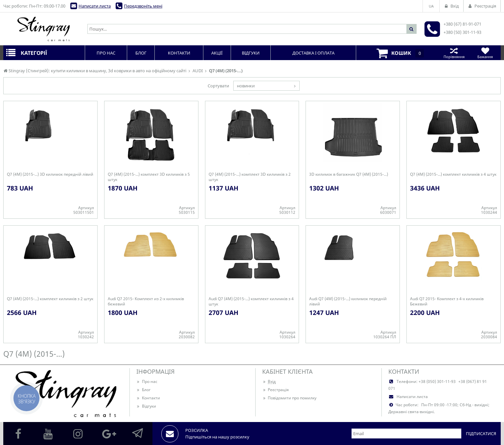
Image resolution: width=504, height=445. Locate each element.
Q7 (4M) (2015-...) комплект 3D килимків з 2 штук (250, 177)
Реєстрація (275, 390)
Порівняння (454, 53)
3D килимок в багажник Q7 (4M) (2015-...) (349, 174)
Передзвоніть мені (143, 6)
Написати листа (95, 6)
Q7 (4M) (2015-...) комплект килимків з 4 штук (453, 174)
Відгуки (146, 406)
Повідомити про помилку (289, 398)
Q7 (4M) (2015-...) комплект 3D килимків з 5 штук (149, 177)
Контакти (148, 398)
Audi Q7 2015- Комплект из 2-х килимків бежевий (146, 301)
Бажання (485, 53)
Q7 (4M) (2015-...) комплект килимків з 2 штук (50, 299)
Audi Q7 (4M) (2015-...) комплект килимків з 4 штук (251, 301)
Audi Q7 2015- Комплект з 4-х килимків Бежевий (447, 301)
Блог (143, 390)
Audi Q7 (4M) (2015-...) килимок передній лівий (348, 301)
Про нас (147, 381)
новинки (246, 86)
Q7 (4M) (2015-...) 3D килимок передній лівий (50, 174)
